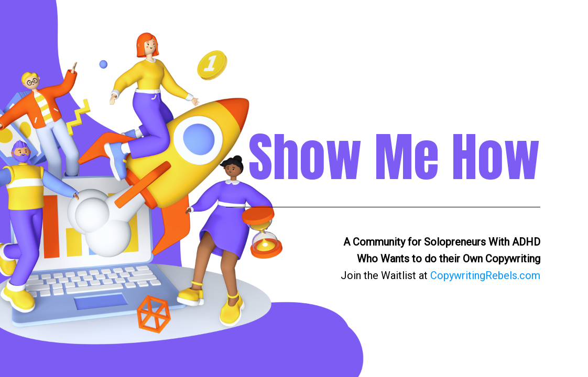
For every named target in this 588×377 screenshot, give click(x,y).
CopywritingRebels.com (485, 275)
